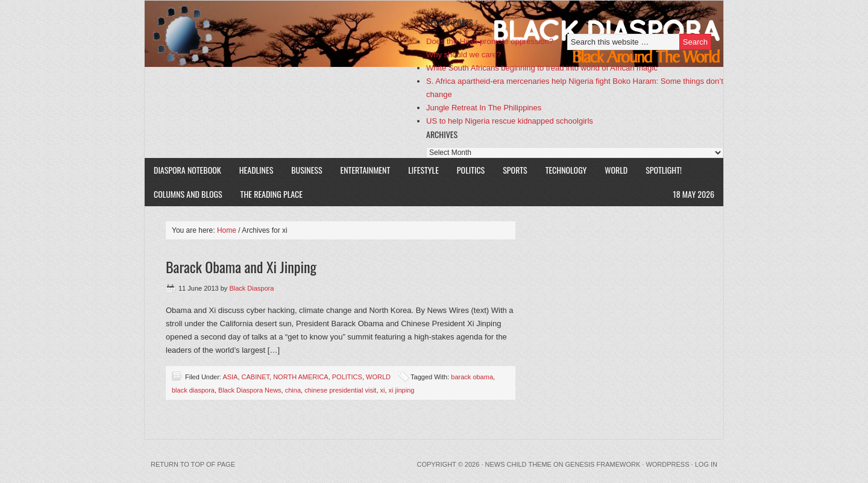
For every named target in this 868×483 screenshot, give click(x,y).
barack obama (472, 377)
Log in (706, 464)
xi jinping (402, 390)
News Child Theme (518, 464)
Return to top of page (193, 464)
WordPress (667, 464)
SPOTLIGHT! (659, 170)
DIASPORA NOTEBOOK (187, 170)
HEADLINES (256, 170)
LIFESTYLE (419, 170)
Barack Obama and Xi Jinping (241, 267)
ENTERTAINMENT (366, 170)
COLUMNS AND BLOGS (188, 194)
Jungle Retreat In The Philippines (484, 108)
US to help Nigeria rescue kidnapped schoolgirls (510, 121)
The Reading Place (272, 194)
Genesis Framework (603, 464)
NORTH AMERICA (300, 377)
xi (383, 390)
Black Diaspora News (250, 390)
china (293, 390)
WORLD (612, 170)
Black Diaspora (285, 34)
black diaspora (193, 390)
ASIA (230, 377)
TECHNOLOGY (566, 170)
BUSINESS (307, 170)
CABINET (256, 377)
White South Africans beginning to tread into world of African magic (542, 68)
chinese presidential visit (340, 390)
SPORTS (515, 170)
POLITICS (471, 170)
